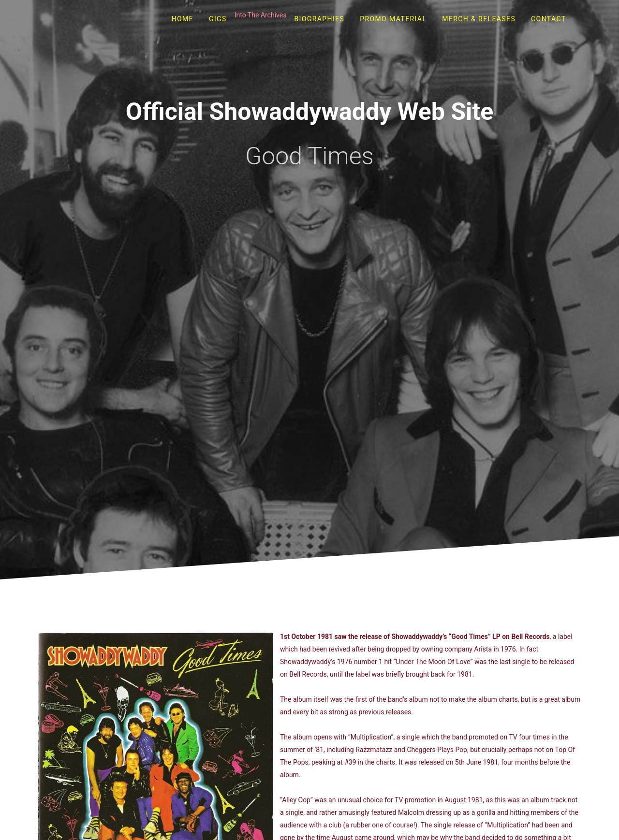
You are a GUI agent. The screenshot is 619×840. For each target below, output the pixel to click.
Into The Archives (261, 15)
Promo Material (393, 19)
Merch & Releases (479, 19)
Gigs (218, 19)
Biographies (319, 19)
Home (183, 19)
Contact (548, 19)
